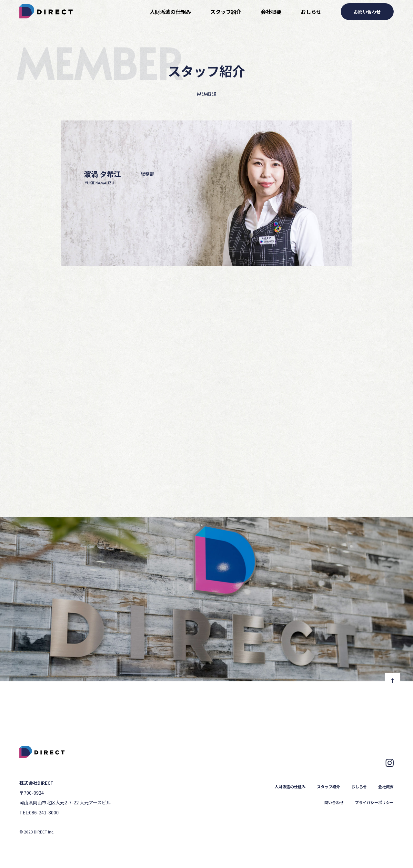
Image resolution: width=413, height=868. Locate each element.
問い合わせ (334, 802)
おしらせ (311, 12)
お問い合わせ (367, 12)
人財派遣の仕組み (170, 12)
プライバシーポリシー (374, 802)
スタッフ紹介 (226, 12)
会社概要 (271, 12)
